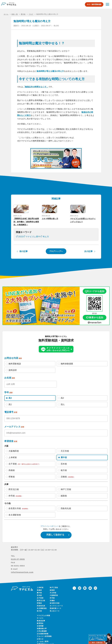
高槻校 (39, 587)
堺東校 (39, 600)
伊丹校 (52, 595)
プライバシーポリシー (50, 523)
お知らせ (40, 636)
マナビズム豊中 (33, 234)
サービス (40, 615)
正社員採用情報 (43, 631)
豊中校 (39, 590)
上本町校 (40, 585)
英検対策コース (55, 606)
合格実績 (40, 623)
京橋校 (52, 598)
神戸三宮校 (54, 585)
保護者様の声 (42, 626)
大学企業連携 (42, 628)
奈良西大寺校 (55, 600)
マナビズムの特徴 (43, 613)
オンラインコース (56, 603)
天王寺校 (53, 590)
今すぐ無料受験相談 (94, 4)
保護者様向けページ (45, 641)
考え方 (46, 234)
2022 (21, 234)
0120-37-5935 (18, 557)
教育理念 (40, 621)
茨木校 (39, 593)
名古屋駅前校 (42, 606)
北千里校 (40, 595)
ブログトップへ (56, 249)
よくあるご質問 (43, 639)
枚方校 (39, 608)
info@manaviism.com (22, 570)
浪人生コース (55, 608)
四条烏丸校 (41, 603)
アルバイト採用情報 (44, 634)
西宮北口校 (41, 598)
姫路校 (52, 587)
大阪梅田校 (54, 593)
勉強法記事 (41, 618)
